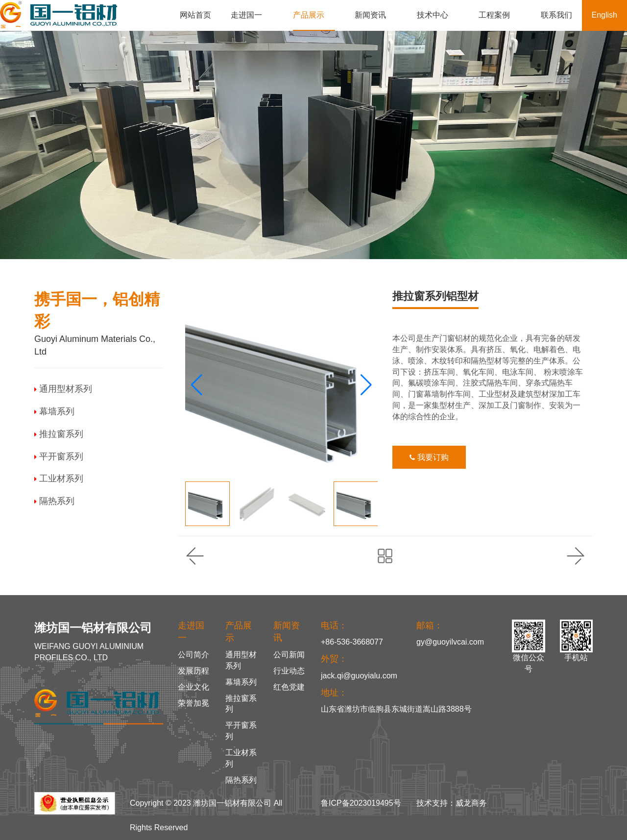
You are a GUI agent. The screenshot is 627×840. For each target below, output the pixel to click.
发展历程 (193, 671)
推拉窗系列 (59, 434)
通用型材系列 (63, 389)
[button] (366, 385)
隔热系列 (54, 501)
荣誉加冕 (193, 703)
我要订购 (429, 457)
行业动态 (289, 671)
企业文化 (193, 687)
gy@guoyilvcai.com (450, 642)
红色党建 (289, 687)
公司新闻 (289, 655)
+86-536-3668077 (352, 642)
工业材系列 (59, 479)
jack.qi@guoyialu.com (359, 676)
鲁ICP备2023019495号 (361, 803)
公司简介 (193, 655)
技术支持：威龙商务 (452, 803)
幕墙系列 (54, 411)
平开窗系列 (59, 456)
